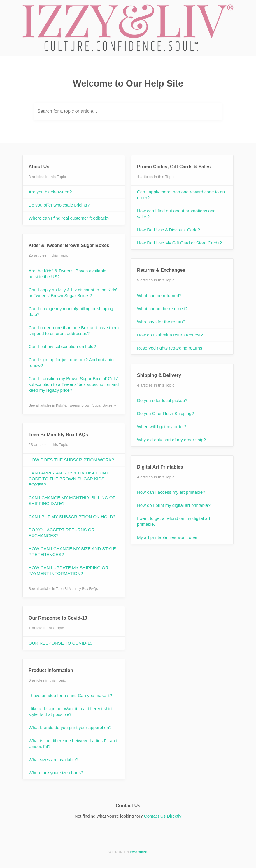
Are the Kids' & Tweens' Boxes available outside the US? (67, 274)
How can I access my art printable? (171, 492)
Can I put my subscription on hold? (62, 346)
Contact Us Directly (163, 816)
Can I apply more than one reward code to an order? (181, 195)
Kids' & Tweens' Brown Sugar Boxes (69, 245)
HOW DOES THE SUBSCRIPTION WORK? (71, 460)
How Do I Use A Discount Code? (169, 230)
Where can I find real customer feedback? (69, 218)
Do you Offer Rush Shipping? (165, 413)
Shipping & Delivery (159, 375)
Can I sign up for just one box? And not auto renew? (71, 362)
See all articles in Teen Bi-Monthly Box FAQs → (65, 589)
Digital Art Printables (160, 467)
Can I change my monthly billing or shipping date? (71, 312)
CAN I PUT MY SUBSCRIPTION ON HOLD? (72, 517)
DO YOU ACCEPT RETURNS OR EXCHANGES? (62, 533)
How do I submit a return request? (170, 335)
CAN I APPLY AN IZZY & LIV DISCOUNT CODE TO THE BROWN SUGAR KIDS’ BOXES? (69, 479)
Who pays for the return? (161, 322)
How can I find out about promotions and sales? (176, 214)
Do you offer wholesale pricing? (59, 205)
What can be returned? (159, 295)
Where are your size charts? (56, 773)
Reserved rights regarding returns (170, 348)
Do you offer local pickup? (162, 400)
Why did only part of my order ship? (171, 440)
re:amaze (139, 852)
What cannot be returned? (162, 309)
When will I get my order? (162, 427)
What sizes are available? (54, 759)
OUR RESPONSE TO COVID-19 (61, 643)
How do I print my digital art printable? (174, 505)
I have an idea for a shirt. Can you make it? (70, 695)
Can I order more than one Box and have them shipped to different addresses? (74, 330)
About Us (39, 167)
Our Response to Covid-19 (58, 618)
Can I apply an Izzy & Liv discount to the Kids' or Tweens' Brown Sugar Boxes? (73, 293)
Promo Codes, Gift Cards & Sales (174, 167)
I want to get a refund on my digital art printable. (174, 521)
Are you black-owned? (50, 192)
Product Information (51, 670)
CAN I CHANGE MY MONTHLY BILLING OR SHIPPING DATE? (72, 501)
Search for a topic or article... (67, 111)
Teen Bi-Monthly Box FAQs (58, 435)
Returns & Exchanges (161, 270)
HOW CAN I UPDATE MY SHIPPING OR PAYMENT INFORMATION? (69, 570)
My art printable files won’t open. (168, 537)
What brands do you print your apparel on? (70, 727)
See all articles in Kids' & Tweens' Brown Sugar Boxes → (73, 405)
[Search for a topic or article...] (128, 111)
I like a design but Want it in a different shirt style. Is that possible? (70, 711)
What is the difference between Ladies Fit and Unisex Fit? (73, 743)
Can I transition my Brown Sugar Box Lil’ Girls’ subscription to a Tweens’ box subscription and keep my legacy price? (74, 384)
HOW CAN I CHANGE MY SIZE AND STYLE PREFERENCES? (72, 552)
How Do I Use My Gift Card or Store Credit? (179, 243)
